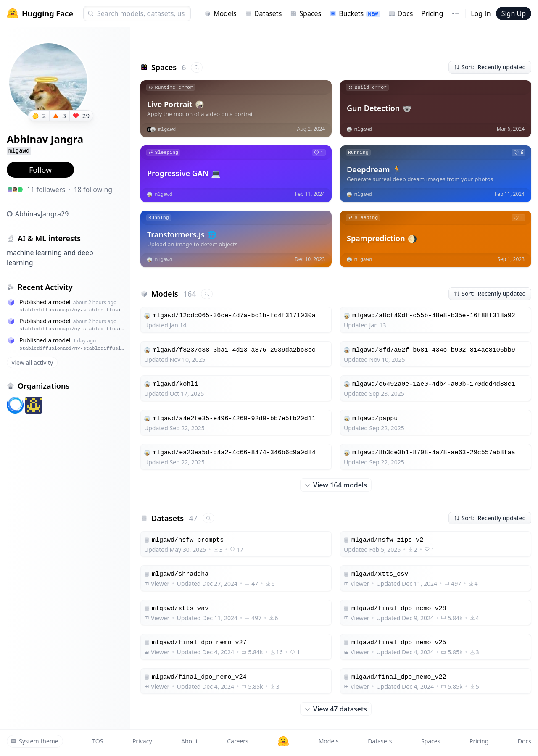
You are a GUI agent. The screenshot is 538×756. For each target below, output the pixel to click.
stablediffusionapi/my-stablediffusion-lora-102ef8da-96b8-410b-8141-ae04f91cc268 (73, 310)
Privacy (142, 741)
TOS (98, 741)
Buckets (355, 13)
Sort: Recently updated (490, 67)
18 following (93, 190)
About (190, 741)
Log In (481, 13)
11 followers (46, 190)
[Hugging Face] (283, 741)
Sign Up (514, 13)
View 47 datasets (336, 709)
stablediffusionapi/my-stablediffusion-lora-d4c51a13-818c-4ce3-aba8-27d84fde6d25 (73, 348)
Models (220, 13)
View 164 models (336, 485)
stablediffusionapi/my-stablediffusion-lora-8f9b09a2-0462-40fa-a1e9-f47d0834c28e (73, 329)
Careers (237, 741)
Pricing (432, 13)
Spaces (306, 13)
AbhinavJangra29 (42, 214)
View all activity (32, 362)
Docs (401, 13)
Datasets (264, 13)
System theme (34, 741)
